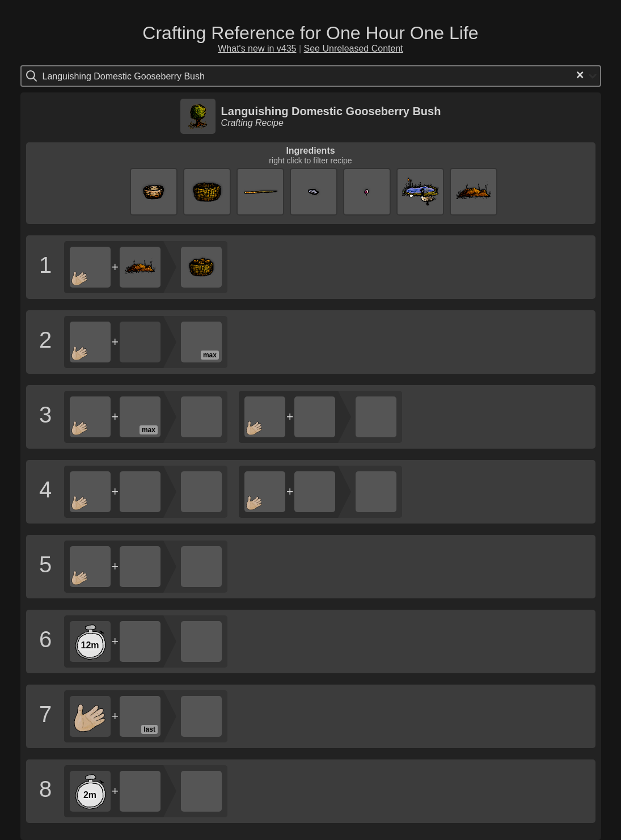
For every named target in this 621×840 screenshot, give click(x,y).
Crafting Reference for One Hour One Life (310, 33)
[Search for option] (90, 76)
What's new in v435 (257, 48)
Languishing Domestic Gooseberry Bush (331, 111)
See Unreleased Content (354, 48)
